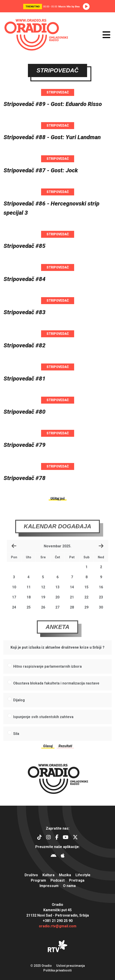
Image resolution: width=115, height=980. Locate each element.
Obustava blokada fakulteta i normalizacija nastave (56, 690)
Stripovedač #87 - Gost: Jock (41, 170)
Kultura (48, 875)
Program (38, 880)
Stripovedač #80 (25, 412)
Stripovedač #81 (25, 379)
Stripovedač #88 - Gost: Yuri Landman (52, 137)
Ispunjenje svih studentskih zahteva (43, 723)
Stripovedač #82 (25, 345)
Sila (16, 740)
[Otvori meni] (106, 35)
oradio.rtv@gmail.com (58, 926)
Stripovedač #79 (25, 445)
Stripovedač (58, 92)
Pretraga (77, 880)
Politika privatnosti (57, 970)
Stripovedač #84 (25, 279)
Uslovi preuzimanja (71, 966)
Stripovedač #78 (25, 478)
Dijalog (19, 706)
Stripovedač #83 (25, 312)
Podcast (57, 880)
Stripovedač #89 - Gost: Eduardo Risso (53, 104)
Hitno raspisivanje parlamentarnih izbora (47, 673)
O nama (69, 886)
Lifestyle (83, 875)
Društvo (31, 875)
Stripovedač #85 (25, 246)
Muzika (65, 875)
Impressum (49, 886)
